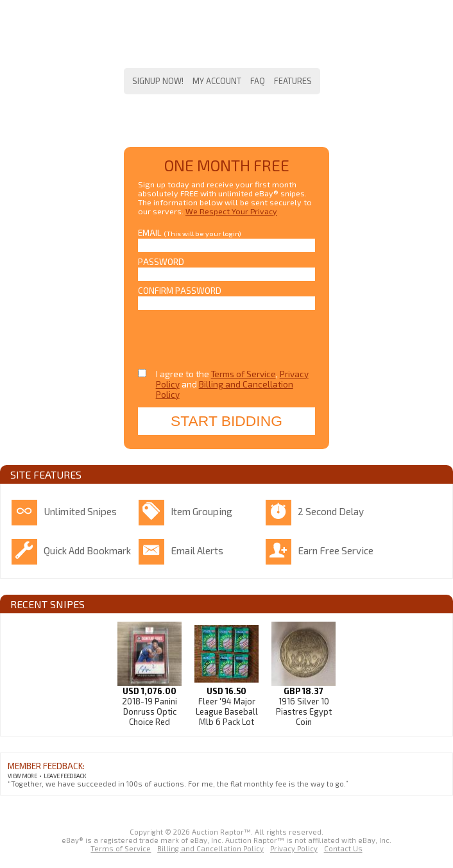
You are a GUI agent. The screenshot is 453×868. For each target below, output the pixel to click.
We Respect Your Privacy (231, 211)
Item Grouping (201, 511)
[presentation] (221, 336)
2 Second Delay (331, 511)
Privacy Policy (294, 848)
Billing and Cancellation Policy (210, 848)
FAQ (258, 81)
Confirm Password (180, 291)
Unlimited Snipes (80, 511)
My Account (217, 81)
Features (293, 81)
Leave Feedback (65, 776)
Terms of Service (244, 374)
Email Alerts (197, 550)
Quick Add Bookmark (87, 550)
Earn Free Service (336, 550)
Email (190, 233)
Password (161, 262)
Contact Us (343, 848)
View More (22, 776)
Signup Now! (158, 81)
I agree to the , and (232, 384)
